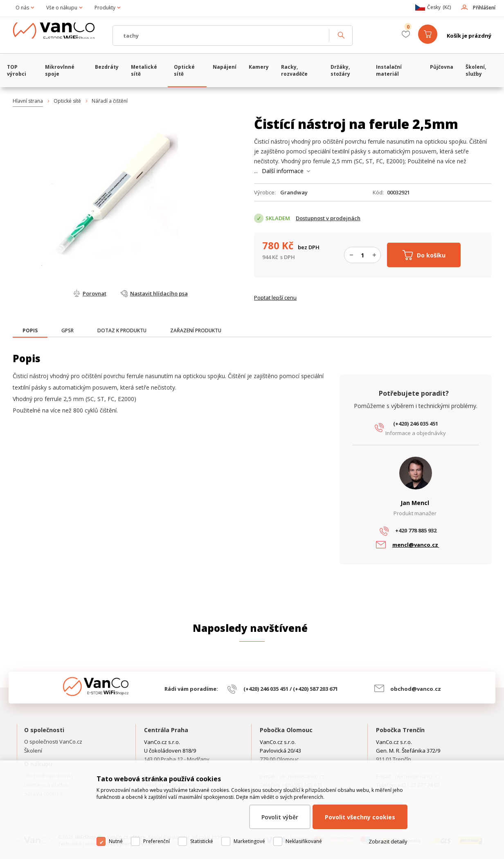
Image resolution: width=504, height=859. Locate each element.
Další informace (283, 171)
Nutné (116, 849)
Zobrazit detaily (388, 849)
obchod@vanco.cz (416, 689)
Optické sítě (67, 101)
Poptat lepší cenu (275, 298)
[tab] (30, 331)
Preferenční (156, 849)
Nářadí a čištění (110, 101)
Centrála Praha (166, 730)
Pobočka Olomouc (286, 730)
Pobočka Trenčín (400, 730)
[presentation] (30, 331)
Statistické (202, 849)
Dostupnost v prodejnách (328, 218)
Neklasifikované (304, 849)
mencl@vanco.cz (416, 545)
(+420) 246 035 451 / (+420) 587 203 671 (291, 689)
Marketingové (249, 849)
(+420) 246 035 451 (416, 424)
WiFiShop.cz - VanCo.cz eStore (60, 36)
